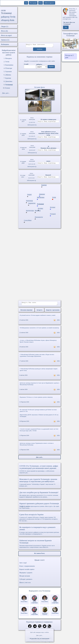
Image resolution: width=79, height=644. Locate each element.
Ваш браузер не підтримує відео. (39, 78)
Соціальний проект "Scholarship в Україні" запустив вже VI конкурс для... (40, 484)
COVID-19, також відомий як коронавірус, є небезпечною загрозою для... (40, 470)
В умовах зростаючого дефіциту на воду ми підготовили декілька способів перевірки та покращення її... (40, 532)
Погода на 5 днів (69, 56)
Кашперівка (9, 65)
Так (66, 27)
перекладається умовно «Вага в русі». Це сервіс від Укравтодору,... (40, 507)
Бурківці (8, 78)
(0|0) (58, 321)
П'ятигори (9, 68)
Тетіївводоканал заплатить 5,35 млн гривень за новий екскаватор (39, 329)
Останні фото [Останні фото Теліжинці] (39, 88)
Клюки (8, 88)
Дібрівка (8, 75)
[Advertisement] (40, 25)
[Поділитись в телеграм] (35, 628)
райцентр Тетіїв (8, 17)
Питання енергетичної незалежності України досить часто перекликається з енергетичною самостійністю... (40, 545)
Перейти (51, 67)
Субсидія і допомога (26, 581)
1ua (26, 3)
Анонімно (40, 50)
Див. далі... (39, 635)
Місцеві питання (25, 577)
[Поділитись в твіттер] (45, 628)
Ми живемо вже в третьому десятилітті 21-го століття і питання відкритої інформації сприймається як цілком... (40, 496)
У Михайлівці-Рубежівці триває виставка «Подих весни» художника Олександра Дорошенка (37, 357)
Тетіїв (7, 62)
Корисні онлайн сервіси (27, 571)
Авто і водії (23, 564)
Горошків (8, 71)
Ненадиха (9, 58)
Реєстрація (33, 3)
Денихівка (9, 81)
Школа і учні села (25, 584)
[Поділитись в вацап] (49, 628)
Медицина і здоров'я (26, 574)
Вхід (41, 3)
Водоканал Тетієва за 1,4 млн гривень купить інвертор (36, 398)
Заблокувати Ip (32, 125)
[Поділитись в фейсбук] (30, 628)
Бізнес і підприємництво (27, 567)
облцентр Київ (8, 20)
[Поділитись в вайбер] (40, 628)
